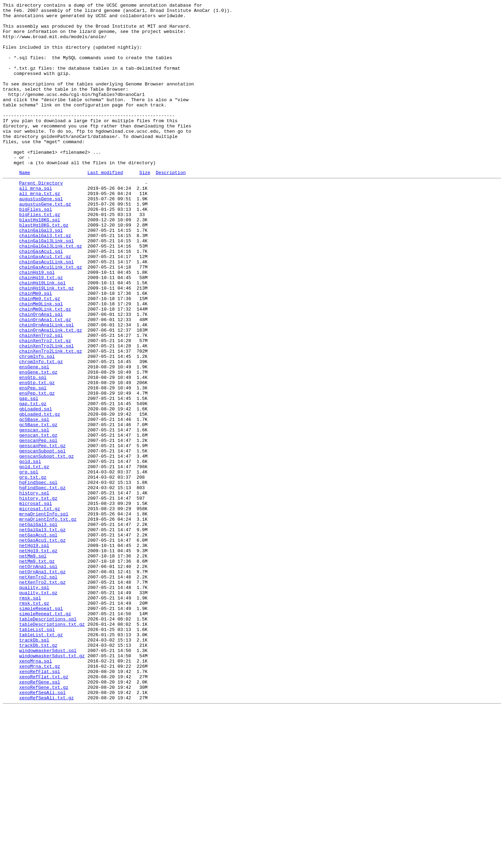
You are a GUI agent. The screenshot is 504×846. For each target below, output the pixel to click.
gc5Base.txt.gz (38, 507)
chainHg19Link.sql (43, 337)
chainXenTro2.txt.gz (45, 407)
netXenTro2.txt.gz (43, 696)
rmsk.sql (30, 715)
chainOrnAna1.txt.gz (45, 381)
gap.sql (29, 476)
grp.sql (29, 564)
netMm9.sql (33, 665)
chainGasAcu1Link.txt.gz (51, 318)
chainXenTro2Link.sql (47, 413)
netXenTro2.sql (38, 690)
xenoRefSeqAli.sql (43, 829)
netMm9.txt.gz (37, 671)
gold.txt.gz (34, 558)
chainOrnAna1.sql (41, 375)
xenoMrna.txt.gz (40, 797)
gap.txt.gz (33, 482)
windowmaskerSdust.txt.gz (52, 785)
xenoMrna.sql (36, 791)
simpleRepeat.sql (41, 728)
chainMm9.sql (36, 350)
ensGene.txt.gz (38, 444)
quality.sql (34, 703)
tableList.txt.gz (41, 760)
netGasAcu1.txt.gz (43, 646)
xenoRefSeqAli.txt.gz (47, 835)
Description (171, 206)
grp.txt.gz (33, 570)
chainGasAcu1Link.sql (47, 312)
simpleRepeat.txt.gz (45, 734)
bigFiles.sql (36, 249)
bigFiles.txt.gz (40, 255)
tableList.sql (37, 753)
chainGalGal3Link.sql (47, 287)
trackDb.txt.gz (38, 772)
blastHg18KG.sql (40, 262)
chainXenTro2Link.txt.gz (51, 419)
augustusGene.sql (41, 236)
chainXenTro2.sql (41, 400)
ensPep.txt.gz (37, 470)
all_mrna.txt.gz (40, 230)
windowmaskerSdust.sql (48, 778)
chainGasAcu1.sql (41, 299)
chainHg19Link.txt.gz (47, 344)
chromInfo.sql (37, 425)
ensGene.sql (34, 438)
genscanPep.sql (38, 526)
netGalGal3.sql (38, 627)
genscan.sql (34, 514)
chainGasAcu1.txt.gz (45, 306)
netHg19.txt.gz (38, 659)
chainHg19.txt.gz (41, 331)
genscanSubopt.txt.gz (47, 545)
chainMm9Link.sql (41, 362)
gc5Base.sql (34, 501)
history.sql (34, 589)
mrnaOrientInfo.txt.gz (48, 621)
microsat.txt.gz (40, 608)
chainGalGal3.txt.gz (45, 280)
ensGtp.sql (33, 451)
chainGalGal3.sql (41, 274)
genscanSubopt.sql (43, 539)
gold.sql (30, 552)
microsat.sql (36, 602)
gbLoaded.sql (36, 488)
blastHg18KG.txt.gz (44, 268)
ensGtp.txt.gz (37, 457)
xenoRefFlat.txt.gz (44, 810)
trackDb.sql (34, 766)
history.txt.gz (38, 596)
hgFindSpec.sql (38, 577)
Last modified (105, 206)
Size (145, 206)
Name (25, 206)
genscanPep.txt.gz (43, 533)
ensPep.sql (33, 463)
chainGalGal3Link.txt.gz (51, 293)
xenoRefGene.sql (40, 816)
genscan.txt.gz (38, 520)
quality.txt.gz (38, 709)
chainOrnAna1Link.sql (47, 388)
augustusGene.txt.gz (45, 243)
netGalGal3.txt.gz (43, 633)
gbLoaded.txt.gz (40, 495)
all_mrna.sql (36, 224)
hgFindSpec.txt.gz (43, 583)
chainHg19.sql (37, 325)
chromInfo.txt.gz (41, 432)
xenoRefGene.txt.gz (44, 823)
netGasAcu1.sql (38, 640)
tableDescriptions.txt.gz (52, 747)
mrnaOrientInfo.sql (44, 615)
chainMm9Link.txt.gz (45, 369)
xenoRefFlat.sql (40, 804)
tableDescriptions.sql (48, 741)
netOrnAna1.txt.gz (43, 684)
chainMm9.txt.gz (40, 356)
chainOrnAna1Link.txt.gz (51, 394)
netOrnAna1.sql (38, 678)
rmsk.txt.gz (34, 722)
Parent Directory (41, 217)
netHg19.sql (34, 652)
